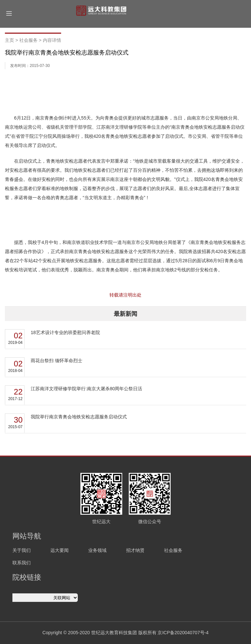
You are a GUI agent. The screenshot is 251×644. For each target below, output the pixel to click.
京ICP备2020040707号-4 (183, 633)
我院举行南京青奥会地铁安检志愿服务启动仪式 (79, 417)
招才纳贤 (135, 550)
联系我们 (22, 563)
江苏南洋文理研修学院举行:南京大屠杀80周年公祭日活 (86, 389)
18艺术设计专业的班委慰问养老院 (65, 332)
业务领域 (97, 550)
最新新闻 (125, 314)
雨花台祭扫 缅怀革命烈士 (57, 361)
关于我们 (22, 550)
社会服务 (28, 40)
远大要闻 (59, 550)
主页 (9, 40)
